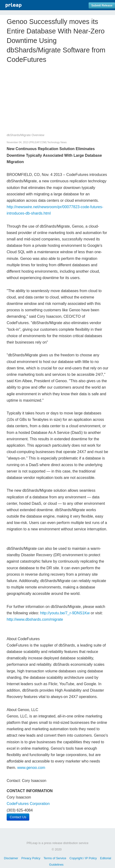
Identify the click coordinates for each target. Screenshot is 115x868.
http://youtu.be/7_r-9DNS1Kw (65, 613)
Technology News (57, 142)
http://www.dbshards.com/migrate (35, 619)
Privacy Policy (31, 858)
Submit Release (102, 5)
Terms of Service (55, 858)
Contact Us (18, 817)
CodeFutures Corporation (28, 804)
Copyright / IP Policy (83, 858)
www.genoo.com (31, 768)
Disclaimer (11, 858)
